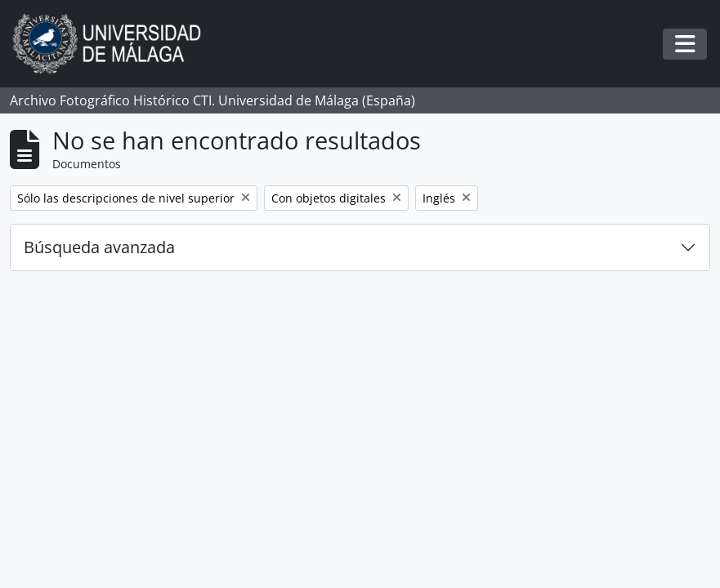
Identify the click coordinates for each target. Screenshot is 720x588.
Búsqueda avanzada (99, 247)
